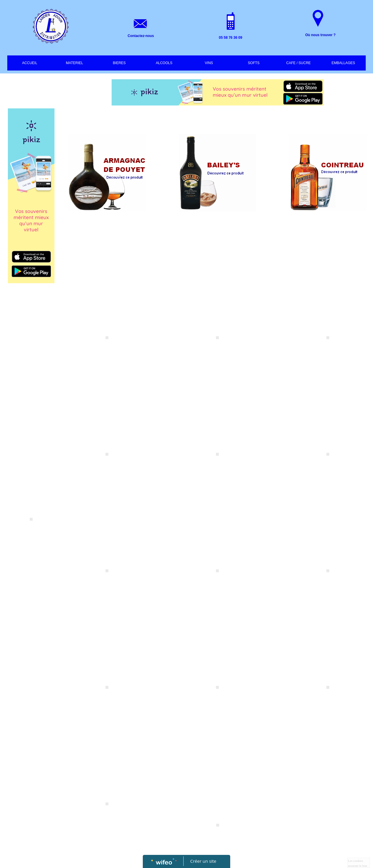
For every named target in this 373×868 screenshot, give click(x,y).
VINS (209, 63)
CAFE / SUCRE (298, 63)
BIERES (119, 63)
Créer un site (203, 861)
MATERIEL (74, 63)
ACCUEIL (30, 63)
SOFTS (254, 63)
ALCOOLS (164, 63)
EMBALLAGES (343, 63)
